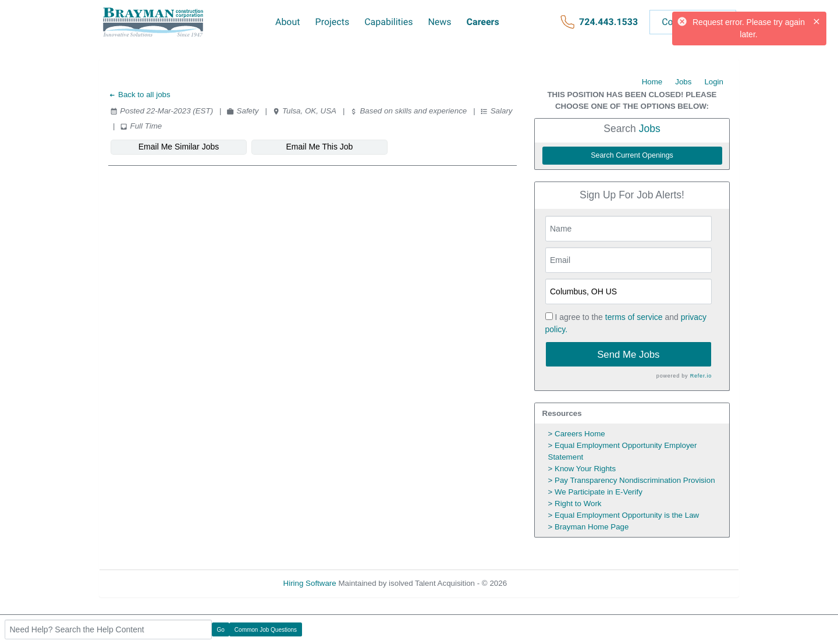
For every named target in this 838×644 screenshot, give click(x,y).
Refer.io (701, 376)
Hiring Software (310, 583)
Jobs (683, 82)
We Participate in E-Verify (599, 492)
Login (714, 82)
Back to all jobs (139, 95)
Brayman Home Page (592, 527)
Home (652, 82)
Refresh (541, 583)
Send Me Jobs (628, 355)
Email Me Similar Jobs (179, 147)
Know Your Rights (585, 469)
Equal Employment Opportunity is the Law (627, 515)
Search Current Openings (632, 155)
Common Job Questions (266, 630)
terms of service (634, 317)
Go (221, 630)
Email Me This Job (320, 147)
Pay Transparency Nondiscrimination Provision (635, 480)
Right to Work (578, 504)
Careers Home (580, 434)
